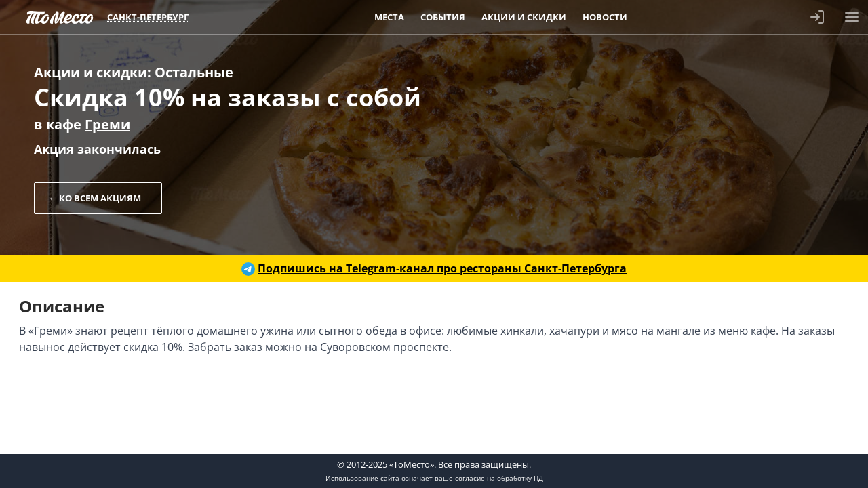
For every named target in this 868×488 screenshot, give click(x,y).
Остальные (194, 72)
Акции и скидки (91, 72)
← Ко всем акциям (95, 198)
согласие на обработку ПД (499, 478)
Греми (107, 124)
